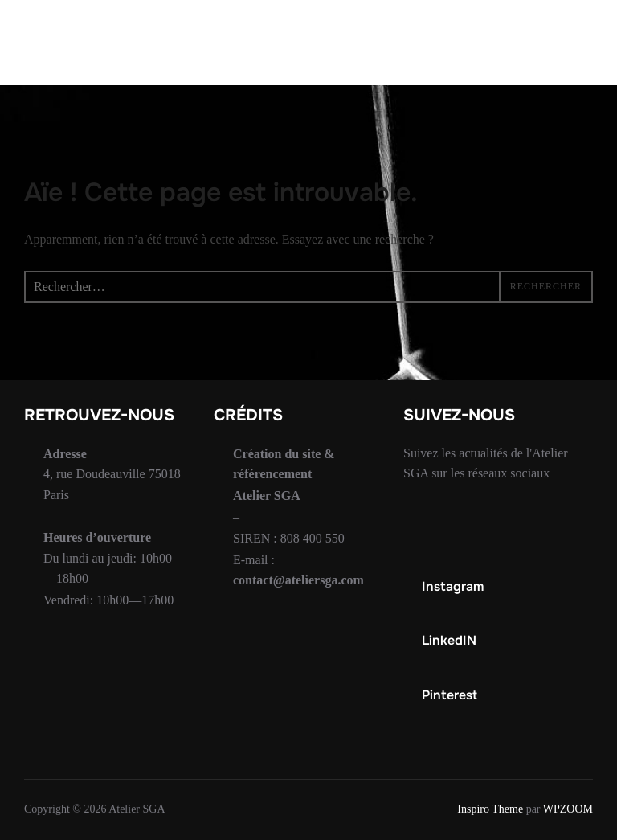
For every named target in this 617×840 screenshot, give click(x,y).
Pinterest (449, 695)
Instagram (453, 586)
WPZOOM (568, 809)
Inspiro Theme (490, 809)
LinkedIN (449, 640)
